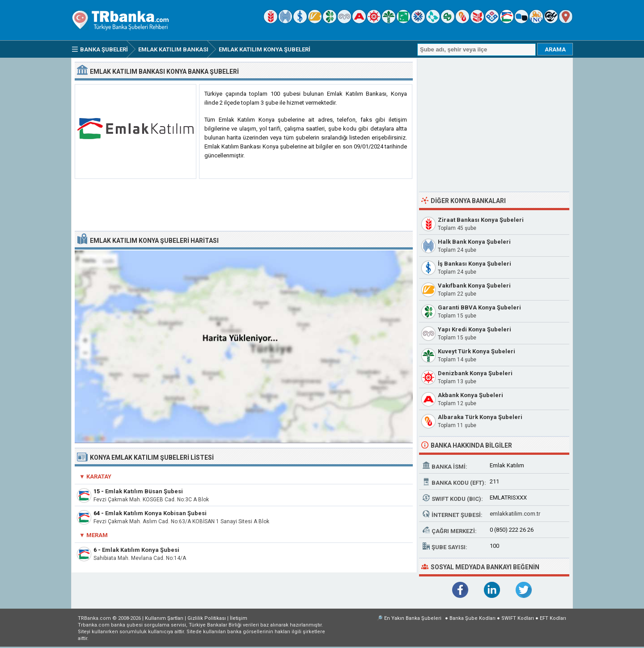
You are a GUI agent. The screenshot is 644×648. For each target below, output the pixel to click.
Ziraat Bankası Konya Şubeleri (481, 220)
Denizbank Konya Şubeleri (475, 373)
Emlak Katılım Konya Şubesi (141, 550)
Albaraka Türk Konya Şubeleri (480, 417)
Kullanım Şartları (164, 618)
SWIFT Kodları (518, 618)
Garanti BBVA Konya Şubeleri (479, 307)
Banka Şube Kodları (472, 618)
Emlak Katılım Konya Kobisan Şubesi (156, 513)
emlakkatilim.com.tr (515, 514)
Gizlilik (207, 618)
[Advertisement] (244, 205)
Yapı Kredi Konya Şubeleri (475, 329)
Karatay (99, 476)
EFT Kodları (553, 618)
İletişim (239, 618)
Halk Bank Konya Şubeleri (474, 242)
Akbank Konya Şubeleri (470, 395)
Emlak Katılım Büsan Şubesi (144, 491)
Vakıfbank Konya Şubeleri (474, 286)
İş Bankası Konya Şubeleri (475, 264)
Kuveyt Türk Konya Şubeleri (477, 351)
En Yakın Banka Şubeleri (413, 618)
